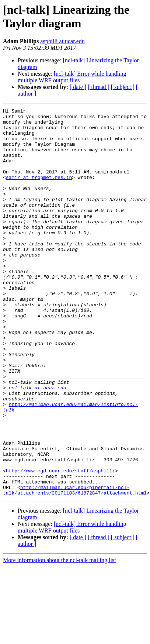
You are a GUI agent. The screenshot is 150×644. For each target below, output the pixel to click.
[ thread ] (99, 87)
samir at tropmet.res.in (39, 192)
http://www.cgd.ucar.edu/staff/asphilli (60, 544)
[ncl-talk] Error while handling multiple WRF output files (72, 77)
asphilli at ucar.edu (62, 41)
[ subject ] (123, 87)
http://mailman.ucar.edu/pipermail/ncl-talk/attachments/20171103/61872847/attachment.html (75, 567)
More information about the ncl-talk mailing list (60, 638)
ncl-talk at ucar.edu (38, 444)
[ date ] (78, 87)
